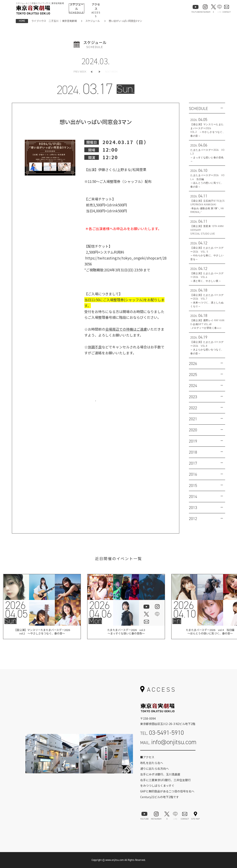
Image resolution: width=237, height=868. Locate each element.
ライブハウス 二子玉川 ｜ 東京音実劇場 (54, 21)
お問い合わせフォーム (168, 755)
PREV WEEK (80, 72)
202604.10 (184, 610)
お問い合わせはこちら (96, 406)
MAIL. (168, 742)
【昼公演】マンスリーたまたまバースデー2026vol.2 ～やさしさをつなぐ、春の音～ (42, 632)
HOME (22, 21)
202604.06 (100, 610)
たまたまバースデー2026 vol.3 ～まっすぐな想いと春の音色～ (126, 632)
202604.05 (16, 610)
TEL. (162, 733)
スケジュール (93, 21)
